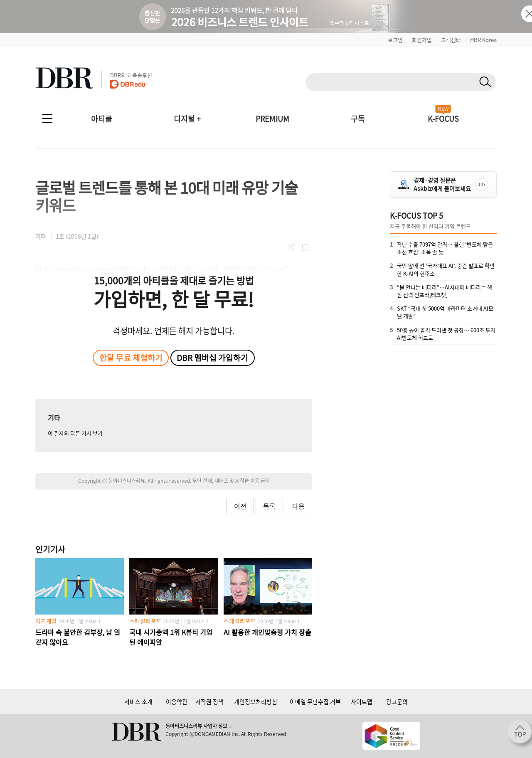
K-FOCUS (443, 119)
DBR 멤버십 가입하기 (212, 358)
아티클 (102, 119)
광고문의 (397, 701)
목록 (269, 506)
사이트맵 (362, 701)
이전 (240, 506)
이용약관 (177, 701)
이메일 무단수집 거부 (315, 701)
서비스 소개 (138, 701)
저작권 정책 (209, 701)
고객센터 (451, 40)
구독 (358, 119)
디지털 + (187, 119)
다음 (298, 506)
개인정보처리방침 (256, 701)
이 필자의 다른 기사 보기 (75, 433)
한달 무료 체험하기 (131, 358)
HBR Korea (483, 40)
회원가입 (422, 40)
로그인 (395, 40)
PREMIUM (272, 119)
